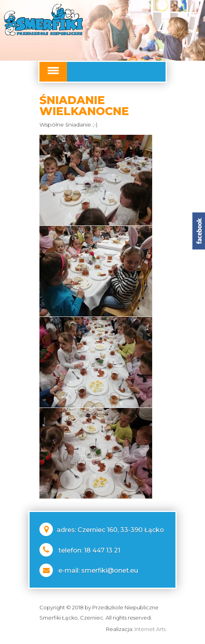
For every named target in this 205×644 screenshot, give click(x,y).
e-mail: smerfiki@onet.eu (98, 570)
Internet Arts (150, 629)
